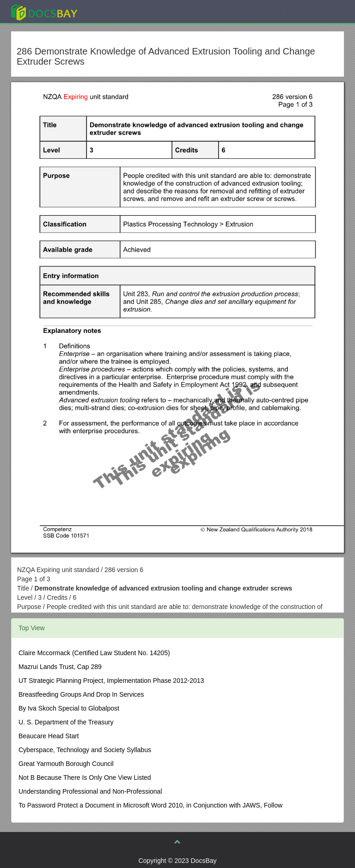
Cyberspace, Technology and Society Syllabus (85, 750)
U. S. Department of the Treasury (66, 722)
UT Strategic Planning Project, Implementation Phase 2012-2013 (111, 681)
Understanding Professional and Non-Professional (90, 791)
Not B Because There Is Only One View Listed (85, 778)
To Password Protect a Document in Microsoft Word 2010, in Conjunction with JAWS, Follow (150, 805)
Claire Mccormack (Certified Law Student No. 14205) (94, 653)
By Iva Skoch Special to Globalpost (69, 708)
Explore (113, 11)
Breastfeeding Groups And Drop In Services (81, 694)
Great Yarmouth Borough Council (66, 764)
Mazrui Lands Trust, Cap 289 (60, 667)
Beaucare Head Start (49, 736)
